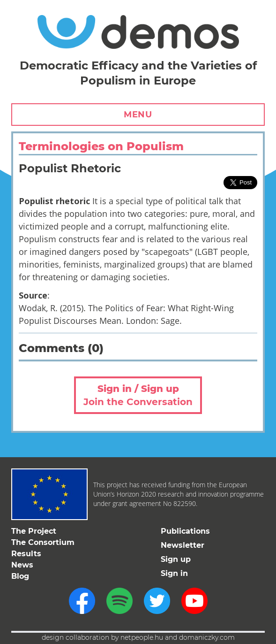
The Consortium (43, 542)
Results (26, 554)
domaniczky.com (207, 637)
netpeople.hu (142, 637)
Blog (20, 576)
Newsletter (183, 545)
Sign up (176, 559)
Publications (185, 531)
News (22, 565)
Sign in (174, 573)
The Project (34, 531)
